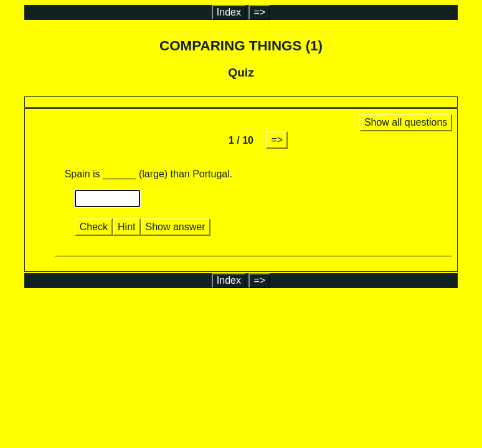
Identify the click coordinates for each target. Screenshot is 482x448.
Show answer (176, 227)
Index (229, 12)
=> (259, 12)
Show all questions (406, 122)
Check (94, 227)
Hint (126, 227)
